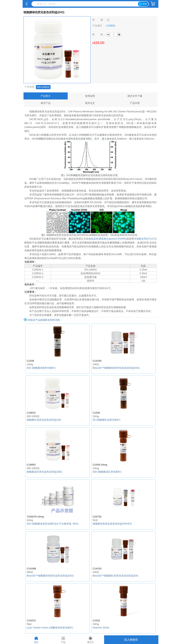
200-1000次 (43, 87)
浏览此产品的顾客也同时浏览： (45, 320)
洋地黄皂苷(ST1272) (145, 239)
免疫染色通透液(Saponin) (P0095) (107, 239)
